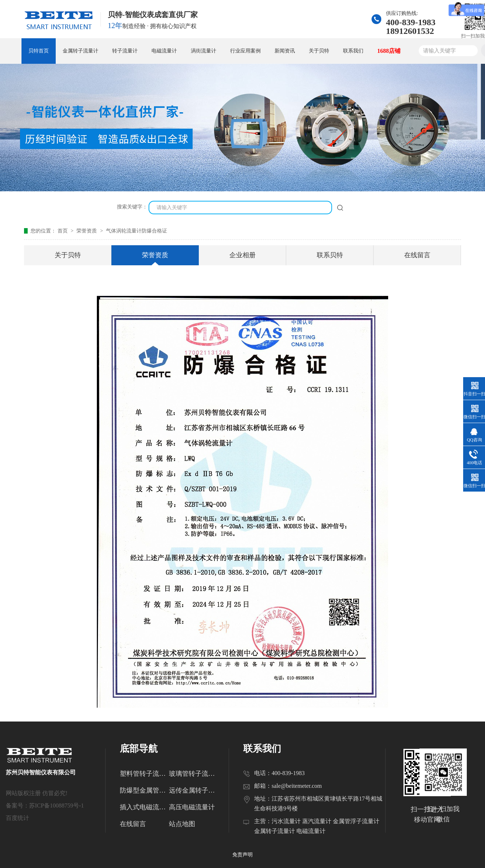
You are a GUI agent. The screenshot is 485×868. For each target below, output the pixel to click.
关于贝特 (319, 51)
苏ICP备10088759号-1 (56, 806)
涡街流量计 (204, 51)
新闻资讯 (285, 51)
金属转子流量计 (80, 51)
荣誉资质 (87, 231)
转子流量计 (125, 51)
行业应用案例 (245, 51)
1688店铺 (389, 51)
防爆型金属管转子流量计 (144, 790)
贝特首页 (39, 51)
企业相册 (242, 255)
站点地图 (182, 824)
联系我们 (353, 51)
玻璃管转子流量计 (194, 774)
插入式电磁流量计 (144, 807)
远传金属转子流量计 (194, 790)
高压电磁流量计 (192, 807)
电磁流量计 (164, 51)
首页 (63, 231)
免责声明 (242, 855)
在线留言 (417, 255)
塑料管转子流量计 (144, 774)
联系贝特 (330, 255)
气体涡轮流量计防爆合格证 (137, 231)
